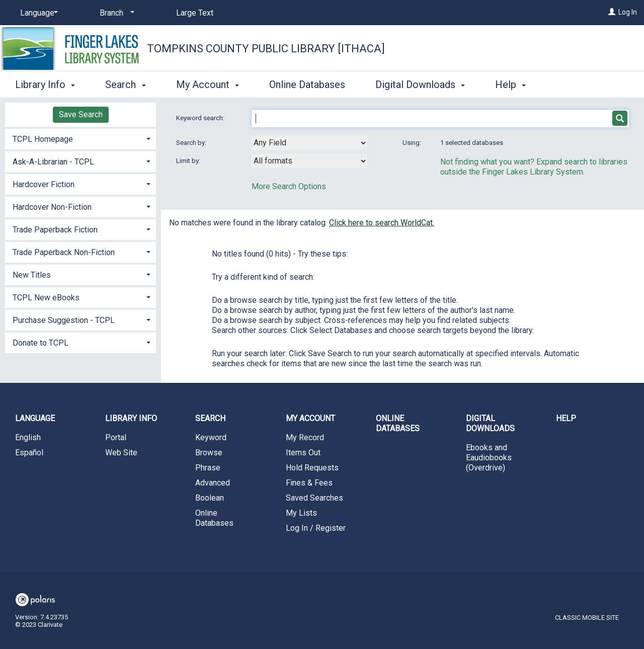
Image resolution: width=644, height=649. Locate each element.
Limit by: (189, 161)
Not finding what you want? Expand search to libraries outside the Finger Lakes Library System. (534, 167)
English (28, 437)
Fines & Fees (309, 483)
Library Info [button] (45, 85)
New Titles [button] (32, 275)
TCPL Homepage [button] (43, 139)
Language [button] (35, 418)
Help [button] (510, 85)
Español (29, 453)
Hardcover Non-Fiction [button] (52, 207)
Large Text (195, 13)
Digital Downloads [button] (420, 85)
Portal (116, 437)
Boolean (210, 498)
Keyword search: (201, 118)
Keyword (211, 437)
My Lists (301, 513)
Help (566, 418)
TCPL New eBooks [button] (46, 298)
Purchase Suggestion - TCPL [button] (64, 320)
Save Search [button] (81, 114)
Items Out (303, 453)
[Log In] (612, 12)
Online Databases (307, 85)
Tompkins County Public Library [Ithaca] (266, 49)
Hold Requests (312, 468)
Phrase (208, 468)
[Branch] (115, 13)
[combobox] (309, 143)
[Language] (37, 13)
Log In (628, 12)
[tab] (80, 138)
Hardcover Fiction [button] (44, 184)
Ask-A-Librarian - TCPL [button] (53, 162)
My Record (305, 437)
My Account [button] (208, 85)
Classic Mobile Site (587, 618)
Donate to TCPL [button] (41, 343)
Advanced (213, 483)
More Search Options (289, 186)
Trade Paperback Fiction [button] (55, 230)
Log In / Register (316, 528)
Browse (209, 453)
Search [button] (125, 85)
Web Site (121, 453)
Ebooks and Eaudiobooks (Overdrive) (489, 458)
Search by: (192, 143)
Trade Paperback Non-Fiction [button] (64, 252)
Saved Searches (314, 498)
